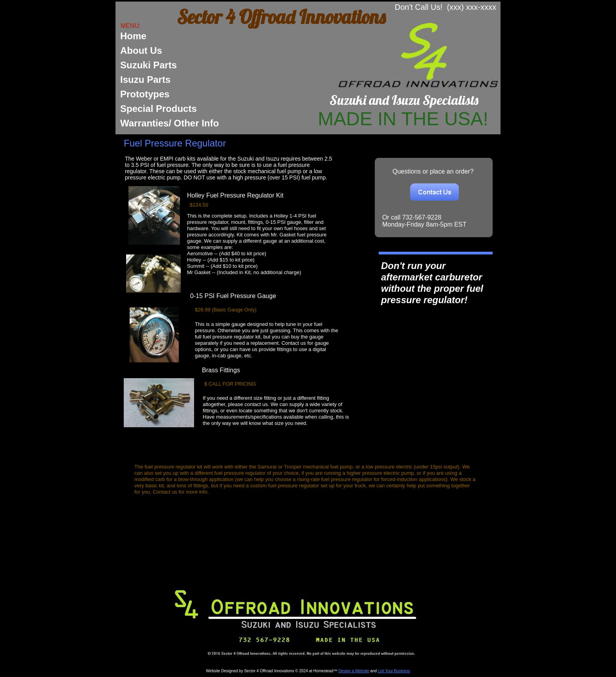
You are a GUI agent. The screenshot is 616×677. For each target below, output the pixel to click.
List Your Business (394, 671)
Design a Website (354, 671)
